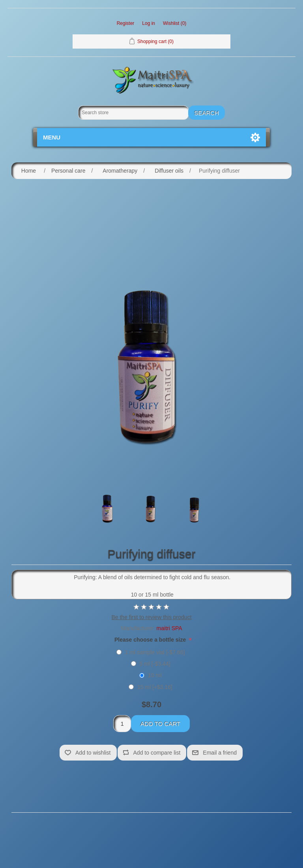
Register (126, 23)
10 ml (155, 675)
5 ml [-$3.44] (155, 664)
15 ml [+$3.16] (155, 687)
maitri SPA (169, 628)
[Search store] (133, 113)
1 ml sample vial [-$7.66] (155, 652)
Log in (149, 23)
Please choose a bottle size (151, 640)
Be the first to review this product (151, 617)
